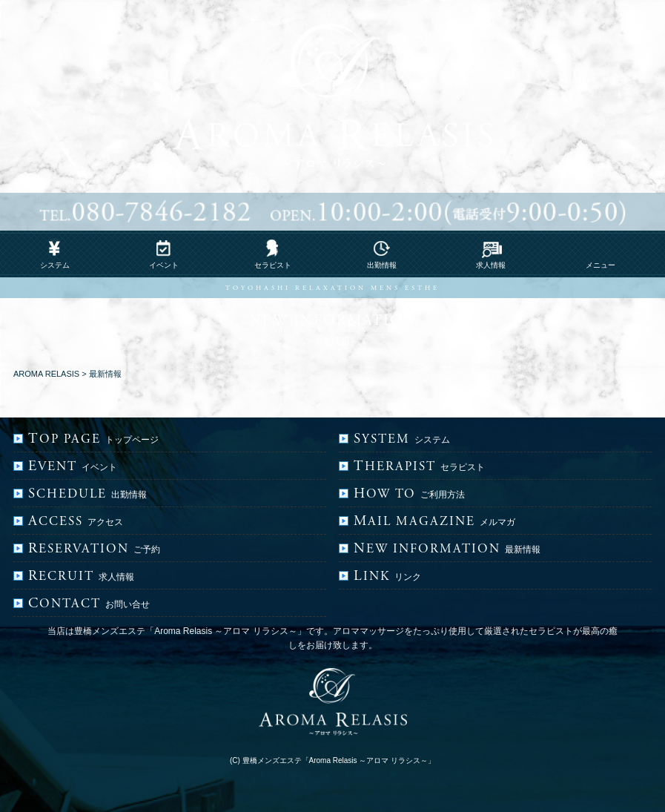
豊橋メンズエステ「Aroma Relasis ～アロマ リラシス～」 (339, 760)
